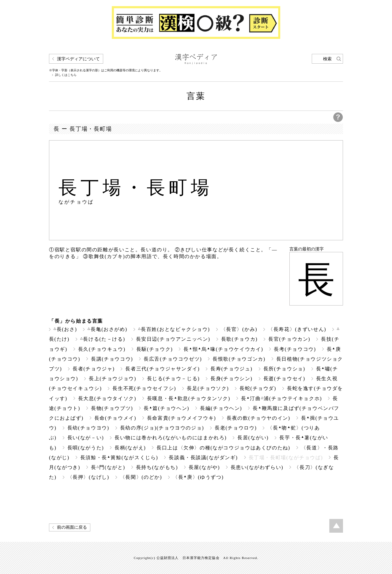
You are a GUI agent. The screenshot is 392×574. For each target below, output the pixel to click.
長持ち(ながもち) (157, 467)
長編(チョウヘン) (221, 408)
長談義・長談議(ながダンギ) (203, 458)
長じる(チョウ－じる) (173, 379)
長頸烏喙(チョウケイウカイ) (223, 349)
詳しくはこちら (66, 75)
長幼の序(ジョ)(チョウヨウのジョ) (162, 428)
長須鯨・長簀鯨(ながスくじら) (119, 458)
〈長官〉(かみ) (239, 329)
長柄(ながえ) (130, 448)
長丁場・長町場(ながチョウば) (286, 458)
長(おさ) (65, 329)
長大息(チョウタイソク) (107, 398)
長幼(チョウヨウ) (88, 428)
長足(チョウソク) (208, 388)
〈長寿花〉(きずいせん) (297, 329)
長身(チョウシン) (231, 379)
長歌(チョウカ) (239, 339)
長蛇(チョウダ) (258, 388)
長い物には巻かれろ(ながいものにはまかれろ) (171, 438)
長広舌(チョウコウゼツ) (173, 359)
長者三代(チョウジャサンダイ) (162, 369)
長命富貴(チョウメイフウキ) (181, 418)
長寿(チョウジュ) (231, 369)
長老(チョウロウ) (236, 428)
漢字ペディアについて (78, 59)
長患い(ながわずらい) (257, 467)
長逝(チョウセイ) (284, 379)
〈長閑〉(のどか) (141, 477)
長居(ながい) (253, 438)
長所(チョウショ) (284, 369)
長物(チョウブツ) (112, 408)
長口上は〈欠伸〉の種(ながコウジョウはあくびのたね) (223, 448)
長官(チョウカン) (289, 339)
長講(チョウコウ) (112, 359)
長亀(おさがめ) (107, 329)
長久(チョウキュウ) (102, 349)
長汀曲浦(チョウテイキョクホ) (281, 398)
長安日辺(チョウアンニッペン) (173, 339)
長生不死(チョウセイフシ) (144, 388)
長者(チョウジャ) (94, 369)
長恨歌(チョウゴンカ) (239, 359)
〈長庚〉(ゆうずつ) (198, 477)
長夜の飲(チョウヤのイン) (258, 418)
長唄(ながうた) (86, 448)
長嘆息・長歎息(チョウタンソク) (189, 398)
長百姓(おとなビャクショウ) (174, 329)
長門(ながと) (108, 467)
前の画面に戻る (72, 527)
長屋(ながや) (204, 467)
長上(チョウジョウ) (113, 379)
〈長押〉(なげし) (88, 477)
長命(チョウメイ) (115, 418)
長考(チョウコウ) (295, 349)
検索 (327, 59)
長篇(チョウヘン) (166, 408)
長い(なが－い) (86, 438)
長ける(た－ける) (103, 339)
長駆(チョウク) (155, 349)
